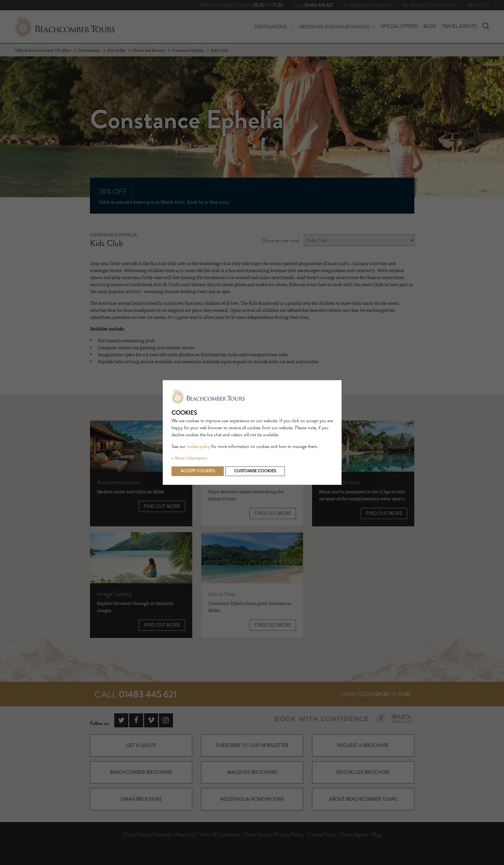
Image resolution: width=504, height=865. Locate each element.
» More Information (189, 458)
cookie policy (198, 447)
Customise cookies (255, 471)
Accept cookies (198, 471)
